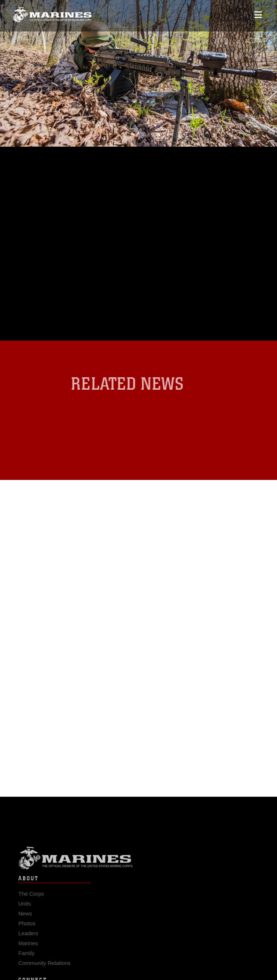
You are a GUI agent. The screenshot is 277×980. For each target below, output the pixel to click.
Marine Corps (138, 860)
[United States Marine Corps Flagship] (52, 13)
